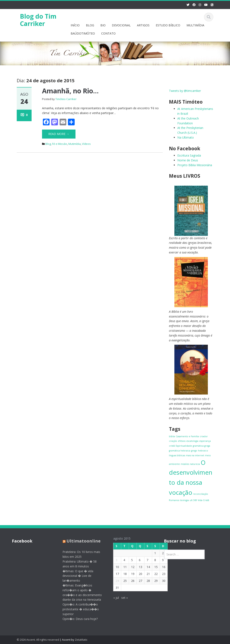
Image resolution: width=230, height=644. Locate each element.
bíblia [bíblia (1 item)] (172, 436)
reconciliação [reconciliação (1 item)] (201, 494)
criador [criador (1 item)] (204, 436)
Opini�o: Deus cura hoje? (78, 619)
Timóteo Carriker (66, 99)
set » (122, 598)
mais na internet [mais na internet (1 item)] (195, 455)
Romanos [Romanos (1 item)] (174, 500)
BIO (103, 25)
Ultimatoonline (81, 541)
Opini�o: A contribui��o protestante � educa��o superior (79, 609)
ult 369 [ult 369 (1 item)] (193, 500)
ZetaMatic (81, 640)
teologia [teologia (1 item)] (184, 500)
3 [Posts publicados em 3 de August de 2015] (114, 560)
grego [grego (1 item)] (194, 451)
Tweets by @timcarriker (185, 91)
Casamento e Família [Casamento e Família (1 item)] (187, 436)
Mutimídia (75, 144)
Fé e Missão (60, 144)
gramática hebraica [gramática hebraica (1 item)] (180, 451)
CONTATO (108, 33)
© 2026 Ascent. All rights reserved (38, 640)
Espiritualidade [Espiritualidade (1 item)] (184, 446)
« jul (114, 598)
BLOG (90, 25)
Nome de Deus (188, 160)
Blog (48, 144)
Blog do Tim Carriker (38, 20)
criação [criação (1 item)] (173, 441)
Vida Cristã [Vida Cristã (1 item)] (203, 500)
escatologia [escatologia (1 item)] (192, 441)
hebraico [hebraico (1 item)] (203, 451)
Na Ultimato (186, 137)
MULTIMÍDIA (195, 25)
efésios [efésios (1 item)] (182, 441)
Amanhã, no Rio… (70, 91)
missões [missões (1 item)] (185, 464)
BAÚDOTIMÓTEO (83, 33)
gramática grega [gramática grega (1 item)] (201, 446)
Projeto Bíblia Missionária (195, 165)
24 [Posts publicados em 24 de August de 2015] (115, 581)
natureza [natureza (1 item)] (195, 464)
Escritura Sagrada (189, 155)
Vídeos (86, 144)
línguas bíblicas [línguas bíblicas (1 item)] (177, 455)
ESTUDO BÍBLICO (168, 25)
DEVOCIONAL (121, 25)
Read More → (59, 134)
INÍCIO (75, 25)
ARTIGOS (143, 25)
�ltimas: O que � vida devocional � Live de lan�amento (76, 576)
